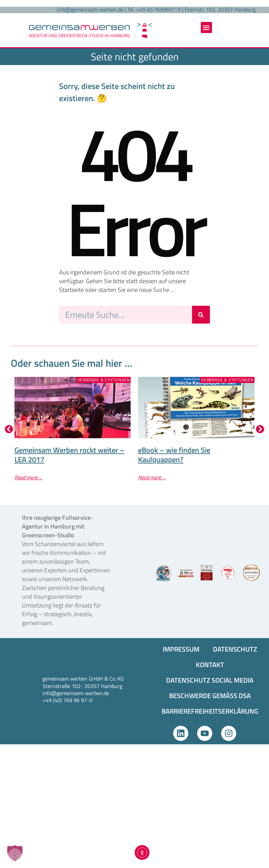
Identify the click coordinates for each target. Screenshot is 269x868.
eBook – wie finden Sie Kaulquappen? (174, 455)
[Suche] (201, 315)
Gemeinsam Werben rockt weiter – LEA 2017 (70, 455)
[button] (206, 27)
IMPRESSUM (181, 649)
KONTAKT (210, 665)
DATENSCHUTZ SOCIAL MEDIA (210, 680)
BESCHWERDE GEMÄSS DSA (210, 696)
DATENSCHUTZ (235, 649)
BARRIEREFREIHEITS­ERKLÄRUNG (210, 711)
